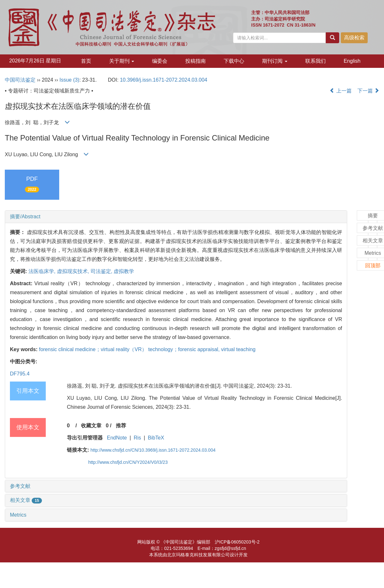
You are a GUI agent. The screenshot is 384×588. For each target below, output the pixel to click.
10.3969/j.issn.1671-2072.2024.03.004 (164, 80)
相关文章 (26, 500)
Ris (137, 438)
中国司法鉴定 (20, 80)
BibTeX (156, 438)
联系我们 (316, 61)
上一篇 (340, 91)
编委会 (160, 61)
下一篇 (368, 91)
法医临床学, (43, 271)
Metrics (18, 515)
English (352, 61)
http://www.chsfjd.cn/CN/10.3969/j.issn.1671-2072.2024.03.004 (153, 450)
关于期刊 (122, 61)
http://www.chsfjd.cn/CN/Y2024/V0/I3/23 (128, 462)
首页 (86, 61)
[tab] (176, 217)
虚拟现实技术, (74, 271)
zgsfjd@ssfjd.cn (230, 548)
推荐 (121, 426)
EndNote (117, 438)
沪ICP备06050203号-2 (237, 542)
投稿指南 (196, 61)
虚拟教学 (124, 271)
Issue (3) (69, 80)
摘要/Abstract (25, 217)
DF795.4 (20, 374)
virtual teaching (238, 349)
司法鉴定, (102, 271)
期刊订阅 (275, 61)
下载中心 (234, 61)
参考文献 (20, 486)
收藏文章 (91, 426)
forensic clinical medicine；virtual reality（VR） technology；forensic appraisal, (130, 349)
